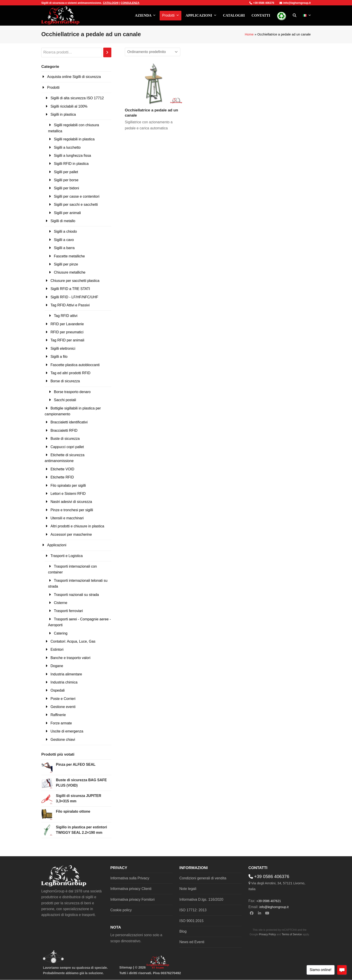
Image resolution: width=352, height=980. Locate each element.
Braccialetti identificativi (69, 422)
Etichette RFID (62, 477)
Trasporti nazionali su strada (76, 595)
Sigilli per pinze (66, 264)
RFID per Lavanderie (67, 324)
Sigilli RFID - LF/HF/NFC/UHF (74, 297)
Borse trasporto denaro (72, 392)
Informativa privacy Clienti (131, 889)
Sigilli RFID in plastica (71, 164)
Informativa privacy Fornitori (133, 899)
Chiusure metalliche (70, 272)
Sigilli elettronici (63, 348)
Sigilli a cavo (64, 240)
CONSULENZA (130, 3)
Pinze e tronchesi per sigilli (72, 510)
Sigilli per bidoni (66, 188)
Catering (61, 633)
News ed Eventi (192, 942)
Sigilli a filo (59, 357)
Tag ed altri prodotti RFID (70, 373)
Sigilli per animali (67, 213)
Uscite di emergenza (67, 731)
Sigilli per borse (66, 180)
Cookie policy (121, 910)
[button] (295, 15)
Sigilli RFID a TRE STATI (70, 289)
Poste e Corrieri (63, 699)
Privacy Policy (267, 934)
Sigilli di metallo (63, 221)
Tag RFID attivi (66, 316)
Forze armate (61, 723)
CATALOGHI (111, 3)
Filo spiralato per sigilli (68, 486)
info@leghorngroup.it (295, 3)
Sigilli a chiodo (65, 231)
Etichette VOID (62, 469)
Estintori (57, 649)
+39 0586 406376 (262, 3)
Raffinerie (58, 715)
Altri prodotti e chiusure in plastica (77, 526)
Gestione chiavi (63, 740)
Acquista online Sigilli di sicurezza (74, 77)
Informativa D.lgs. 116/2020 (201, 899)
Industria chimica (64, 682)
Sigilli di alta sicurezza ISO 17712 (77, 98)
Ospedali (58, 690)
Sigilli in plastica (63, 114)
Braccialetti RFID (64, 430)
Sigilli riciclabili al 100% (69, 106)
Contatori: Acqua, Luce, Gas (73, 641)
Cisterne (61, 603)
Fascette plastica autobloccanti (75, 365)
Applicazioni (57, 545)
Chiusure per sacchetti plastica (75, 281)
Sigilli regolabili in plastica (74, 139)
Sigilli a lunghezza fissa (72, 156)
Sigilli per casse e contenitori (77, 196)
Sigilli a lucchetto (67, 147)
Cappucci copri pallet (67, 447)
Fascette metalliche (69, 256)
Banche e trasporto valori (70, 658)
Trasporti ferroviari (68, 611)
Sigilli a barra (64, 248)
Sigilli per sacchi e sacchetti (76, 205)
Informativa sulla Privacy (130, 878)
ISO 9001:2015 (191, 921)
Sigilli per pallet (66, 172)
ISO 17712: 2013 (193, 910)
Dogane (57, 666)
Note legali (188, 889)
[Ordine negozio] (153, 52)
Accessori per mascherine (71, 534)
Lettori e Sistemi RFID (68, 494)
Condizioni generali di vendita (203, 878)
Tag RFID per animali (67, 340)
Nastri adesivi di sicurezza (71, 502)
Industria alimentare (66, 674)
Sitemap (126, 967)
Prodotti (53, 87)
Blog (183, 931)
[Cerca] (107, 52)
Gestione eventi (63, 707)
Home (249, 34)
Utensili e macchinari (67, 518)
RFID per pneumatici (67, 332)
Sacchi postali (65, 400)
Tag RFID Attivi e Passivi (70, 305)
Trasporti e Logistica (67, 556)
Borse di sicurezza (65, 381)
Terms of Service (292, 934)
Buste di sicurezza (65, 439)
